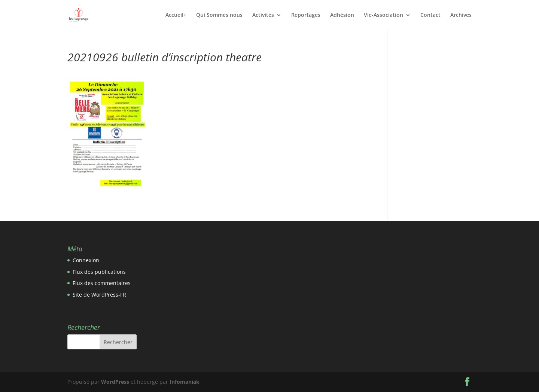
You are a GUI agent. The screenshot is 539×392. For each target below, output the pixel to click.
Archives (461, 15)
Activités (263, 15)
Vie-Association (383, 15)
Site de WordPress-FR (99, 295)
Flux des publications (99, 272)
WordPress (115, 382)
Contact (430, 15)
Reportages (306, 15)
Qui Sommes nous (219, 15)
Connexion (86, 260)
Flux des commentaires (102, 283)
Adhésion (342, 15)
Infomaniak (185, 382)
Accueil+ (176, 15)
